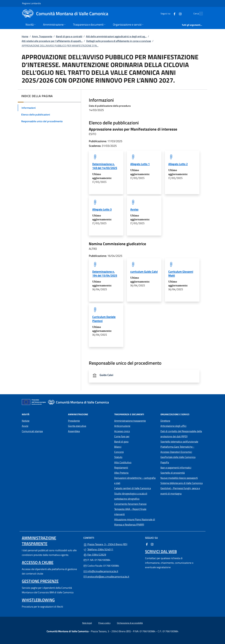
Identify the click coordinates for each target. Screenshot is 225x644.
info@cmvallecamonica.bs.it (101, 571)
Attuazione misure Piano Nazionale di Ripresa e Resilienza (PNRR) (135, 522)
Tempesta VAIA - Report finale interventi (130, 512)
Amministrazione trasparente (130, 421)
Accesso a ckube (38, 562)
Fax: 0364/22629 (95, 555)
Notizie (26, 421)
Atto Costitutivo (136, 462)
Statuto (118, 457)
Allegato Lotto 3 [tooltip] (102, 209)
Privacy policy (104, 623)
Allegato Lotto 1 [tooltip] (140, 164)
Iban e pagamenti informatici (176, 468)
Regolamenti (121, 468)
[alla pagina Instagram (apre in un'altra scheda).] (174, 14)
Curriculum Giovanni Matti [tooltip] (181, 273)
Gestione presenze (40, 581)
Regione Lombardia (31, 3)
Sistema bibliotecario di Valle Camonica (182, 483)
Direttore (165, 421)
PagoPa (178, 462)
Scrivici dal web (161, 551)
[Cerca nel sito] (199, 14)
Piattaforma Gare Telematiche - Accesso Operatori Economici (182, 449)
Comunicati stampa (32, 431)
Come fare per (122, 436)
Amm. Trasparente (42, 36)
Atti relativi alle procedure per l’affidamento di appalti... (52, 41)
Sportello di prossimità (173, 473)
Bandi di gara (121, 442)
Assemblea (74, 431)
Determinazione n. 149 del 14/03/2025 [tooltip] (105, 166)
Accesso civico (122, 431)
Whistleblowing (38, 600)
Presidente (74, 421)
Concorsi (119, 452)
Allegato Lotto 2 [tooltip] (178, 164)
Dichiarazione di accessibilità (130, 623)
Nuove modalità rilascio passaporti (179, 478)
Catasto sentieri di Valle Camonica (133, 488)
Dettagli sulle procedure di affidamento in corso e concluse (119, 41)
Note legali (87, 623)
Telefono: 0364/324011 (98, 549)
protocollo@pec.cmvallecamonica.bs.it (106, 577)
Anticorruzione (122, 426)
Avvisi (25, 426)
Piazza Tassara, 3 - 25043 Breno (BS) (112, 544)
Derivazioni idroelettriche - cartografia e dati (135, 480)
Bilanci (118, 447)
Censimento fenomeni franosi (130, 504)
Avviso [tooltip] (134, 209)
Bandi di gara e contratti (69, 36)
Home (25, 36)
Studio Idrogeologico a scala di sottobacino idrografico (131, 496)
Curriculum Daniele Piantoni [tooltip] (104, 319)
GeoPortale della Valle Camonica (182, 457)
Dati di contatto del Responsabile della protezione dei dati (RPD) (181, 434)
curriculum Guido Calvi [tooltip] (144, 272)
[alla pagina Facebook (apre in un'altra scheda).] (168, 14)
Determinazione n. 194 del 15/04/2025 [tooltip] (105, 273)
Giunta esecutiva (77, 426)
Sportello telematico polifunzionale (179, 442)
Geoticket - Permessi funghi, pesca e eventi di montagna (182, 491)
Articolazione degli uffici (173, 426)
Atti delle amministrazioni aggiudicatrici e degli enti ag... (116, 36)
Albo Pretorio (135, 472)
